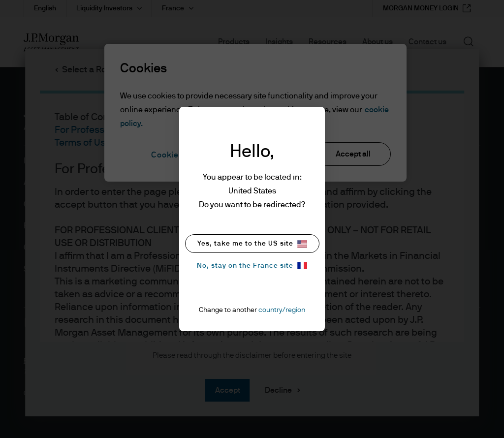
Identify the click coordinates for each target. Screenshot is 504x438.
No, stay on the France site (252, 266)
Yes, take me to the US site (252, 244)
